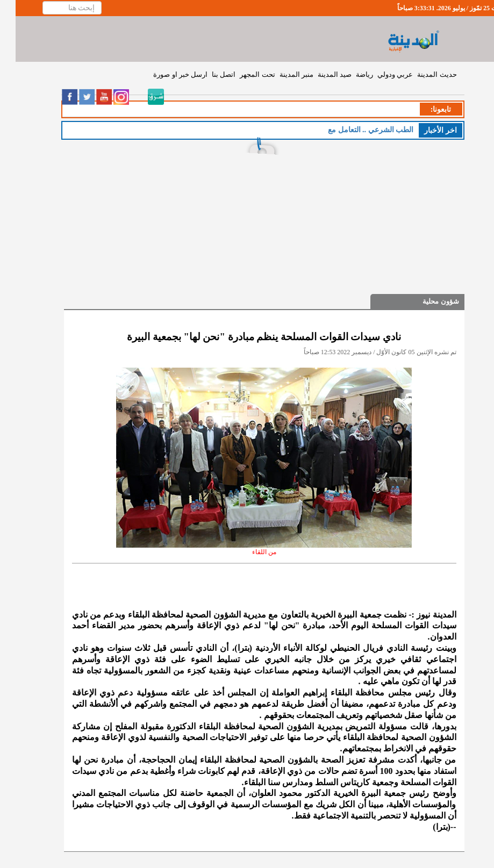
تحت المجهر (242, 74)
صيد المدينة (319, 74)
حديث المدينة (421, 74)
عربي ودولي (380, 74)
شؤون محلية (425, 301)
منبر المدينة (281, 74)
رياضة (349, 74)
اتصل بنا (208, 74)
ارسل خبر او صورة (165, 74)
